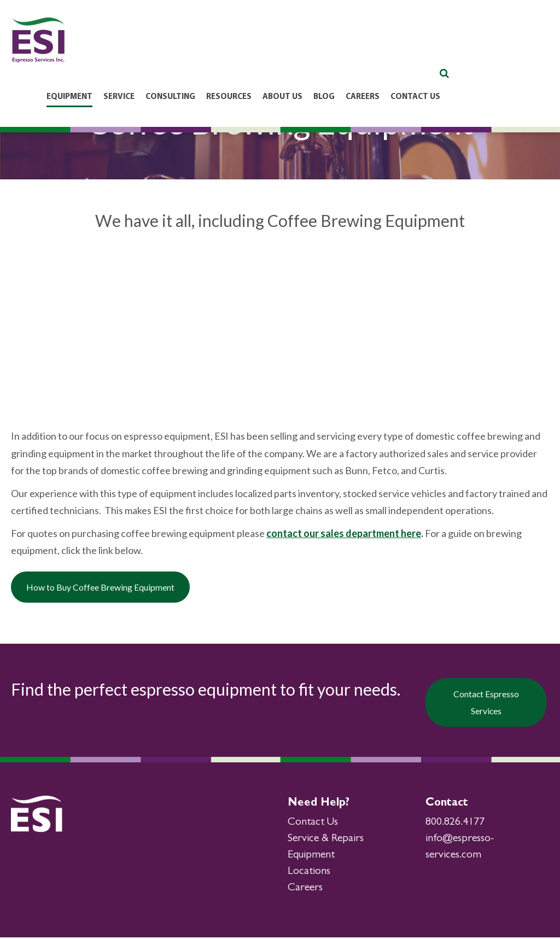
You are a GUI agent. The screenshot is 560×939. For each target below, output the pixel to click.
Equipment (311, 857)
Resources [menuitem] (326, 49)
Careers (305, 890)
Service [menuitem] (216, 49)
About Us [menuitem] (379, 49)
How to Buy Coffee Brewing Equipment (123, 590)
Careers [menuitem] (459, 49)
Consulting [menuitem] (267, 49)
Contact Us (313, 824)
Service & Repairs (326, 841)
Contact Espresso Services (487, 705)
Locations (309, 873)
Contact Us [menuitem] (512, 49)
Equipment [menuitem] (166, 49)
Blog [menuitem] (421, 49)
